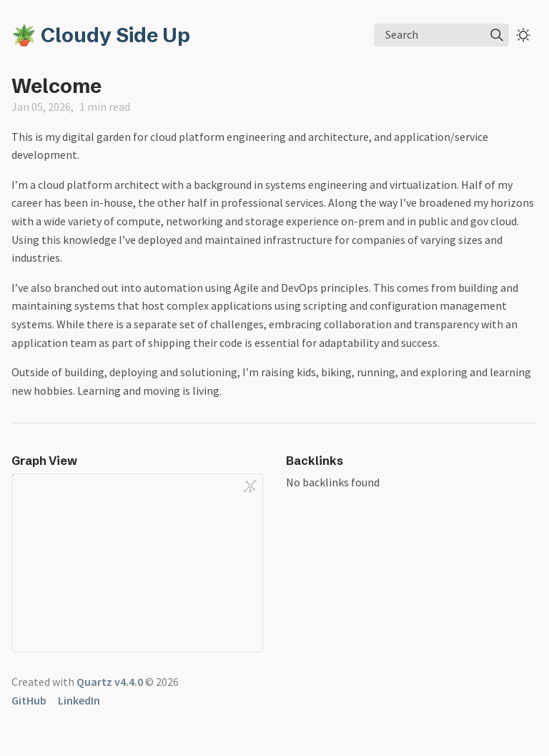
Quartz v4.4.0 (110, 682)
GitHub (29, 700)
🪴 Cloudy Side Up (101, 35)
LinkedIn (79, 700)
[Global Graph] (250, 486)
